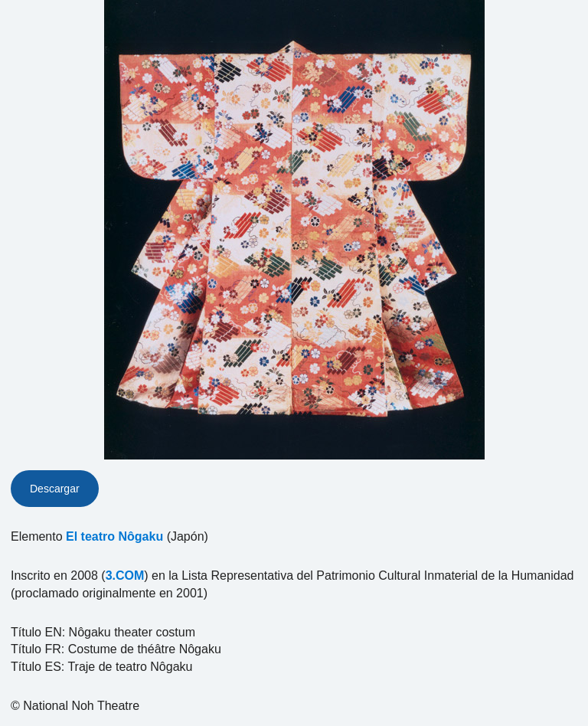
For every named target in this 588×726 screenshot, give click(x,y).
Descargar (55, 489)
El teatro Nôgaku (114, 536)
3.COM (125, 576)
